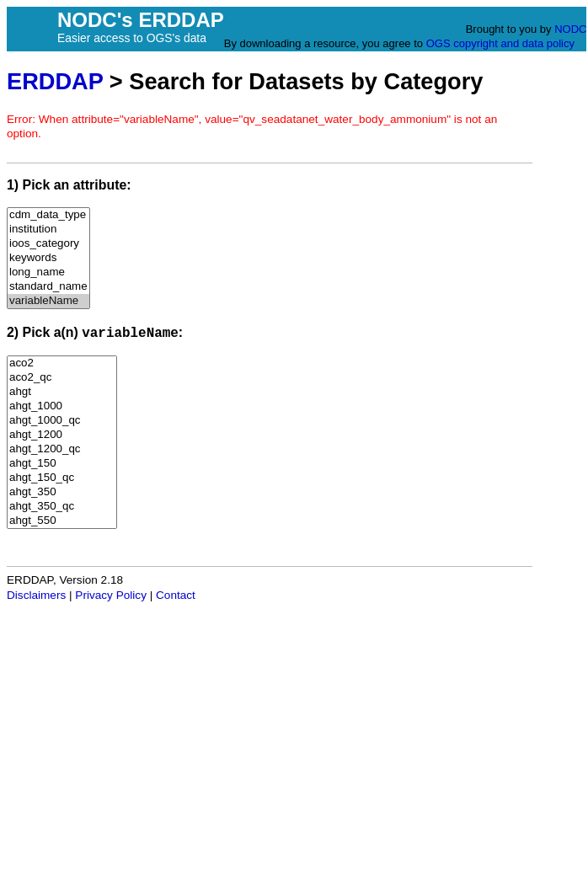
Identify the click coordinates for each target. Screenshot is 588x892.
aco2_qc (62, 378)
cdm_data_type (48, 215)
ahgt (62, 392)
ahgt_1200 (62, 435)
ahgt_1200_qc (62, 449)
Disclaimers (36, 595)
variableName (48, 301)
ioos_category (48, 244)
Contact (176, 595)
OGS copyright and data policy (500, 43)
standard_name (48, 287)
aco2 (62, 363)
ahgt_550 (62, 521)
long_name (48, 272)
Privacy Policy (111, 595)
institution (48, 230)
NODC (570, 29)
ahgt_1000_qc (62, 421)
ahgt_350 (62, 492)
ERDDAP (55, 81)
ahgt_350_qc (62, 507)
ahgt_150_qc (62, 478)
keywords (48, 258)
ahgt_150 (62, 464)
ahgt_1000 (62, 406)
